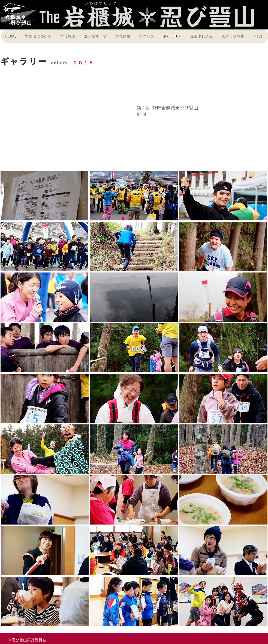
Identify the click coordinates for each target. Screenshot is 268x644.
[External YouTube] (66, 126)
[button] (45, 196)
